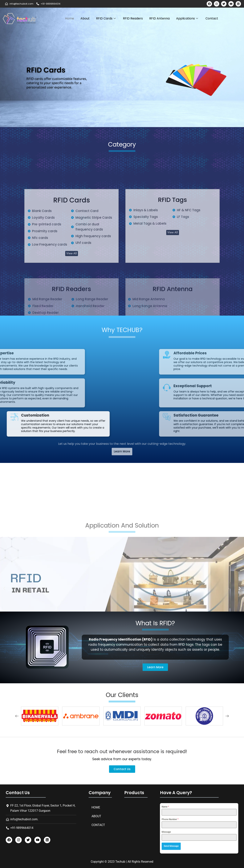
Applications (188, 18)
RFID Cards (106, 18)
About (85, 18)
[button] (155, 667)
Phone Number (170, 819)
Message (166, 832)
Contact (212, 18)
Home (69, 18)
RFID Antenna (159, 18)
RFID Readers (133, 18)
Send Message (171, 846)
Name (165, 807)
